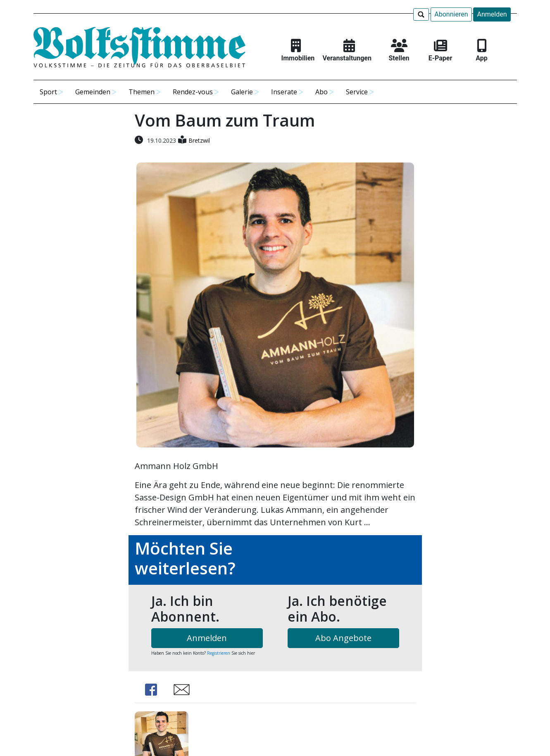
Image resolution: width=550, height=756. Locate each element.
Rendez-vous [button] (193, 92)
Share (151, 690)
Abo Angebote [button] (343, 638)
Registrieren (219, 653)
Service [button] (357, 92)
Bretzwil (199, 140)
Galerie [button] (242, 92)
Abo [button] (321, 92)
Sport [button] (48, 92)
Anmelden (492, 14)
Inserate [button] (284, 92)
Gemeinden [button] (93, 92)
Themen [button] (142, 92)
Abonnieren (451, 14)
